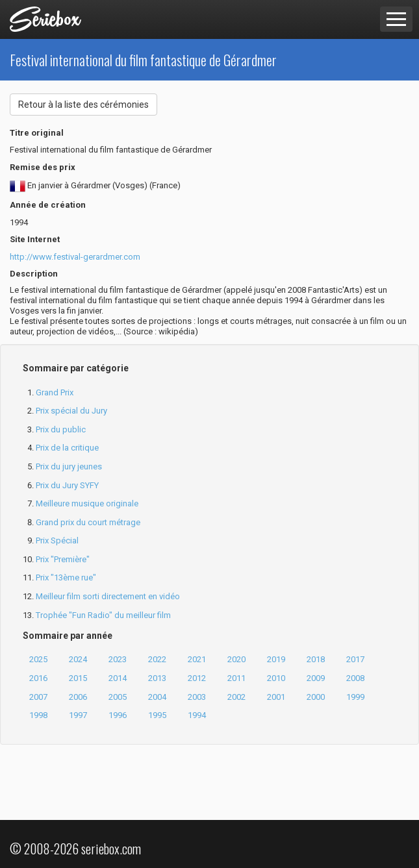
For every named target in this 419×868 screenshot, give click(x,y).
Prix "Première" (63, 559)
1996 (118, 715)
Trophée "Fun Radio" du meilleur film (103, 615)
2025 (38, 659)
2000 (316, 697)
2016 (38, 678)
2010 (276, 678)
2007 (38, 697)
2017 (355, 659)
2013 (157, 678)
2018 (316, 659)
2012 (197, 678)
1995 (157, 715)
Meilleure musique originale (87, 503)
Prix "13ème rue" (66, 577)
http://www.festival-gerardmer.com (75, 257)
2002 (236, 697)
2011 (236, 678)
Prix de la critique (67, 448)
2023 (118, 659)
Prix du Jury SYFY (67, 485)
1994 (197, 715)
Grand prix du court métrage (88, 522)
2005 (118, 697)
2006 (78, 697)
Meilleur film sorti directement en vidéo (108, 596)
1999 (355, 697)
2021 (197, 659)
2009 (316, 678)
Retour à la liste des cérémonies (83, 105)
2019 (276, 659)
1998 (38, 715)
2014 (118, 678)
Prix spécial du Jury (71, 411)
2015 (78, 678)
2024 (78, 659)
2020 (236, 659)
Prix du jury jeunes (69, 466)
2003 (197, 697)
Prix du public (61, 429)
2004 (157, 697)
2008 (355, 678)
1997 (78, 715)
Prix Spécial (57, 540)
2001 (276, 697)
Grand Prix (55, 392)
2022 (157, 659)
